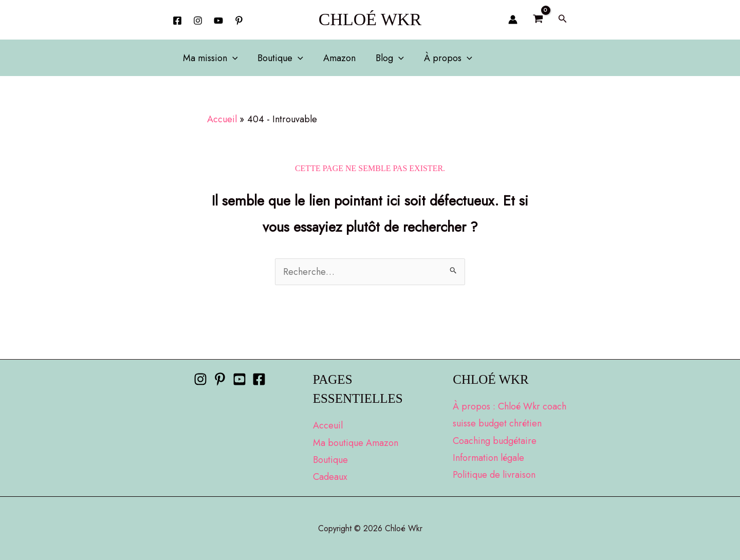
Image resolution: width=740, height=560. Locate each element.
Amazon (336, 58)
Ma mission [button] (209, 58)
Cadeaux (330, 477)
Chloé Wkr (370, 19)
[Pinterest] (220, 379)
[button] (563, 20)
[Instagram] (198, 21)
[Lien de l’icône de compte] (513, 20)
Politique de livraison (494, 475)
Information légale (488, 458)
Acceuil (328, 425)
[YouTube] (218, 21)
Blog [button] (385, 58)
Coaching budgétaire (495, 441)
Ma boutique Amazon (356, 443)
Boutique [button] (278, 58)
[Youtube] (239, 379)
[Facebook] (177, 21)
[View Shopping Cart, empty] (538, 20)
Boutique (330, 460)
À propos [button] (441, 58)
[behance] (239, 21)
